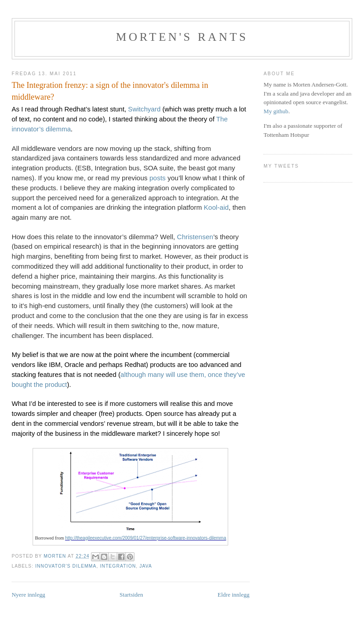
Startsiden (131, 595)
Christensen (195, 237)
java (146, 566)
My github (276, 111)
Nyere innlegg (29, 595)
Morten (55, 556)
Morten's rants (182, 37)
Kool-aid (216, 207)
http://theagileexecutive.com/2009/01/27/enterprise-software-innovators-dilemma (146, 538)
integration (118, 566)
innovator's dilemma (66, 566)
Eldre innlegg (234, 595)
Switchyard (145, 109)
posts (158, 178)
